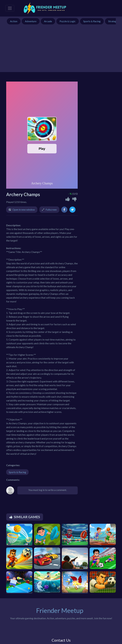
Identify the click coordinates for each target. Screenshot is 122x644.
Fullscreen (51, 210)
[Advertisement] (61, 50)
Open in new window (24, 210)
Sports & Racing (17, 472)
